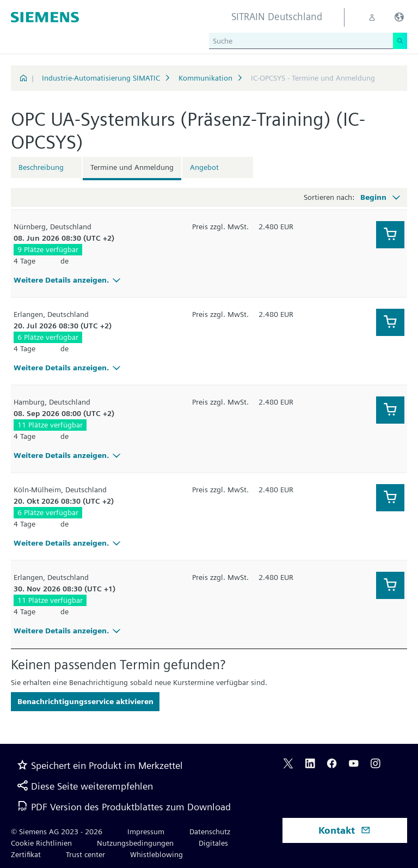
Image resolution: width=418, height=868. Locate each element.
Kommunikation (205, 78)
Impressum (146, 832)
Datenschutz (210, 832)
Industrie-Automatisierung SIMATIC (101, 78)
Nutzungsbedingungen (135, 843)
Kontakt (345, 830)
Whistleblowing (156, 854)
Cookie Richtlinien (41, 843)
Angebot (204, 167)
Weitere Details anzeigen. (69, 280)
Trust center (85, 854)
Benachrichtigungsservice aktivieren (85, 701)
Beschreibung (41, 167)
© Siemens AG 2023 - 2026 (57, 832)
